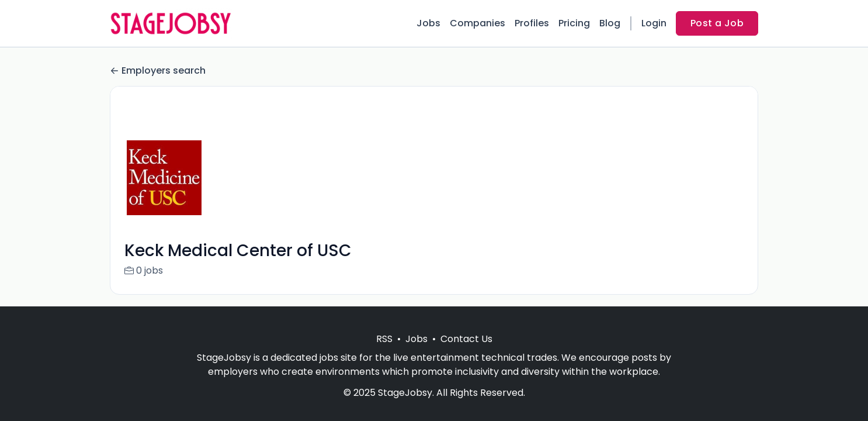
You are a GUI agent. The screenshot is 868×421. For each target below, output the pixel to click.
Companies (478, 23)
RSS (384, 339)
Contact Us (466, 339)
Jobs (428, 23)
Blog (610, 23)
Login (654, 23)
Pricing (574, 23)
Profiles (532, 23)
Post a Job (717, 23)
